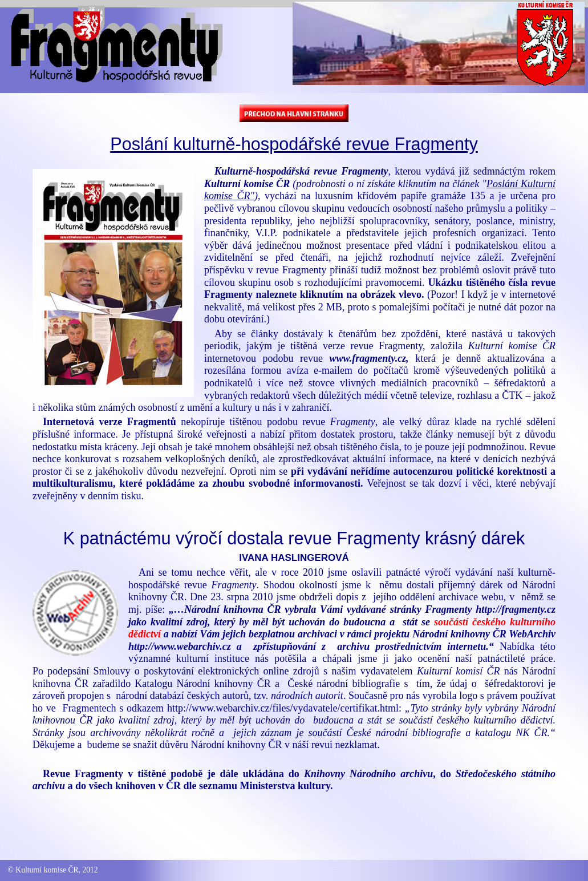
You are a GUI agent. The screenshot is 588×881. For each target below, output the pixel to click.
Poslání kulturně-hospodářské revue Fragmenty (294, 144)
